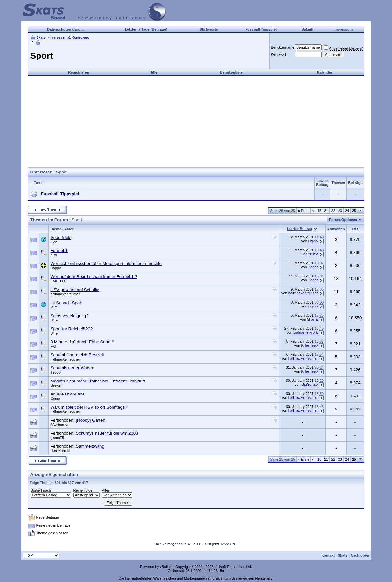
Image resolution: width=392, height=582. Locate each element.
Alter (106, 490)
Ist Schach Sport (67, 303)
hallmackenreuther (65, 294)
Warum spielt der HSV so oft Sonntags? (89, 407)
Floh (54, 242)
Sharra (312, 319)
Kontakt (328, 555)
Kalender (325, 72)
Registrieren (79, 72)
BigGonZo (310, 384)
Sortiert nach (41, 490)
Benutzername (282, 47)
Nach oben (360, 555)
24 (347, 211)
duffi (54, 255)
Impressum (343, 29)
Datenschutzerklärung (66, 29)
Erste (304, 211)
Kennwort (278, 54)
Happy (56, 268)
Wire (54, 307)
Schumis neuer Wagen (72, 368)
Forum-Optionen (343, 220)
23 (340, 211)
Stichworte (209, 29)
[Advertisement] (196, 121)
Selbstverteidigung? (70, 316)
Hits (355, 229)
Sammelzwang (90, 446)
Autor (69, 229)
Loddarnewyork (305, 332)
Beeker (56, 385)
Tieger (313, 267)
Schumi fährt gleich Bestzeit (77, 355)
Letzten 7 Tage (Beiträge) (146, 29)
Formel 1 (59, 251)
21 (326, 211)
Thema (56, 229)
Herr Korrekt (60, 451)
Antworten (336, 229)
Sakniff (308, 29)
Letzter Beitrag (300, 229)
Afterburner (60, 425)
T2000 (56, 372)
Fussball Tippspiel (261, 29)
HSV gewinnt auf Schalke (75, 290)
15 (319, 211)
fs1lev (313, 254)
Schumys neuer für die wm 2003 (107, 433)
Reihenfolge (83, 490)
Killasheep (309, 345)
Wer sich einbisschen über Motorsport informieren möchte (106, 264)
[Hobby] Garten (90, 420)
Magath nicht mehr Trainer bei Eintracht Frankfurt (98, 381)
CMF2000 (58, 281)
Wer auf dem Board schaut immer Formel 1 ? (94, 277)
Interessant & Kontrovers (69, 37)
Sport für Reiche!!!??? (72, 329)
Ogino (313, 241)
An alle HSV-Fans (68, 394)
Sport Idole (61, 238)
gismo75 (57, 438)
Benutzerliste (231, 72)
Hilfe (153, 72)
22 (333, 211)
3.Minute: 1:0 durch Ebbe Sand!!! (82, 342)
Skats (41, 37)
